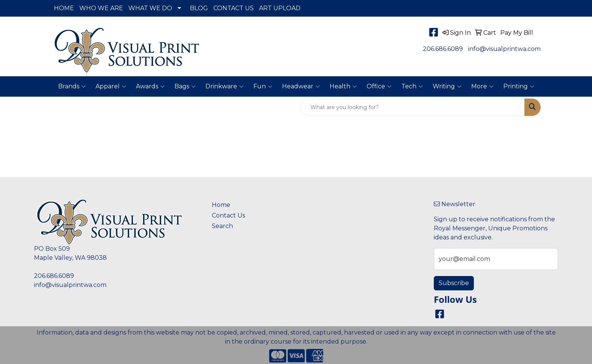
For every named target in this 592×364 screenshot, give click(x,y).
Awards (150, 86)
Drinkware (224, 86)
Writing (447, 86)
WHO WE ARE (101, 8)
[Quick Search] (413, 107)
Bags (185, 86)
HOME (64, 8)
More (482, 86)
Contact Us (228, 215)
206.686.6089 (443, 49)
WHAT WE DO (150, 8)
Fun (263, 86)
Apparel (111, 86)
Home (221, 205)
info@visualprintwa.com (504, 49)
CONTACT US (234, 8)
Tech (412, 86)
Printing (519, 86)
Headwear (301, 86)
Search (222, 226)
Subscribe (454, 283)
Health (343, 86)
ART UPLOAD (280, 8)
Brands (72, 86)
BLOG (199, 8)
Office (379, 86)
